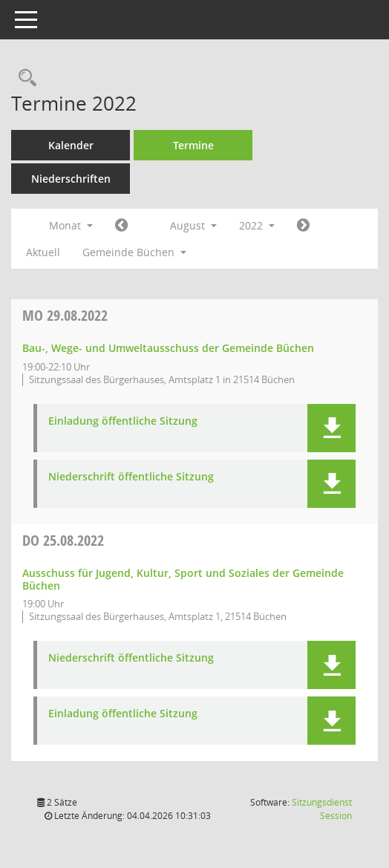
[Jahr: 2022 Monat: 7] (121, 226)
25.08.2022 (63, 540)
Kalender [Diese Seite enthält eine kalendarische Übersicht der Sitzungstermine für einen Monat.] (71, 145)
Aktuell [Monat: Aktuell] (43, 252)
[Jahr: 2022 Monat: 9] (303, 226)
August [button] (193, 225)
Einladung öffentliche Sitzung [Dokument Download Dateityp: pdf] (123, 421)
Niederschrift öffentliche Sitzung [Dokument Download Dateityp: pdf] (131, 477)
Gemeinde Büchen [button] (134, 252)
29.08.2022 (65, 315)
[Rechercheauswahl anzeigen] (24, 78)
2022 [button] (257, 225)
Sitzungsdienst (322, 809)
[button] (331, 428)
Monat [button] (71, 225)
